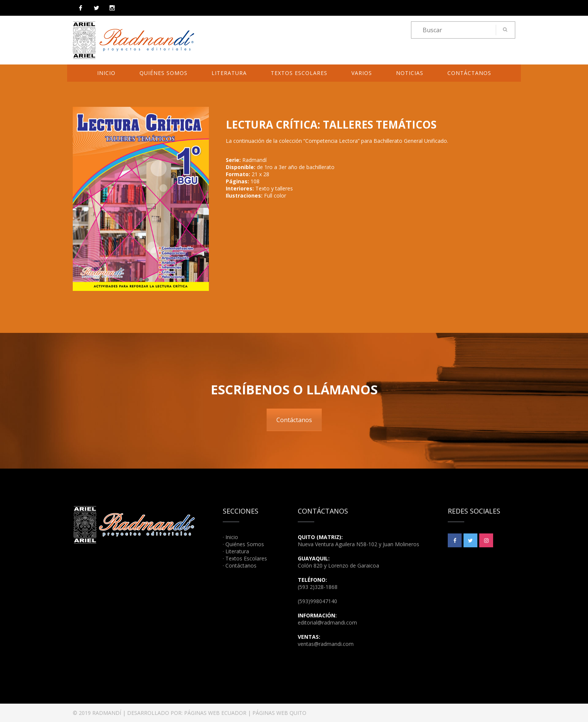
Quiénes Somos (163, 73)
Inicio (106, 73)
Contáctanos (469, 73)
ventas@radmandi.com (326, 644)
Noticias (410, 73)
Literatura (229, 73)
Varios (362, 73)
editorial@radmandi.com (327, 622)
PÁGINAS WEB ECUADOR (215, 713)
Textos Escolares (299, 73)
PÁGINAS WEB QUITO (279, 713)
